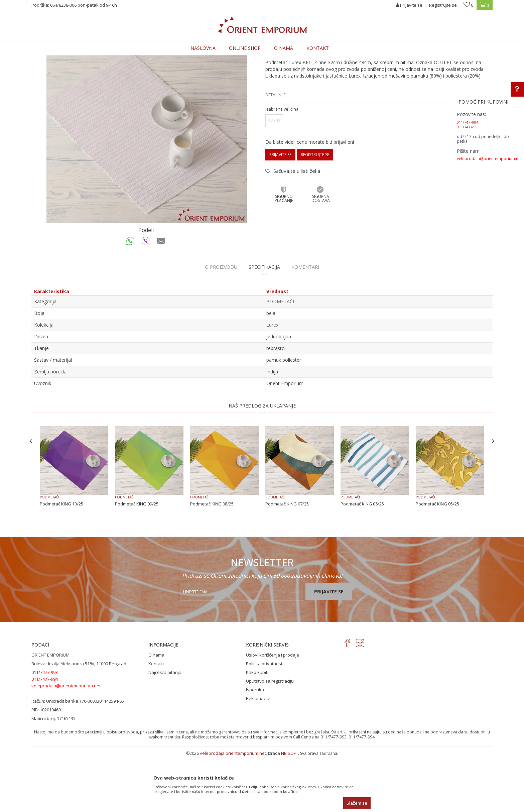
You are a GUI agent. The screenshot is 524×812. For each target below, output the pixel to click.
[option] (147, 178)
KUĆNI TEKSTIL (129, 59)
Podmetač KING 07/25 (287, 559)
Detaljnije (275, 150)
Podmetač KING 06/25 (362, 559)
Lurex (272, 380)
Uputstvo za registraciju (270, 736)
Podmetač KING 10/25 (61, 559)
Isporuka (255, 745)
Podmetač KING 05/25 (437, 559)
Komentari (305, 322)
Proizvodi (102, 59)
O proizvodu (221, 322)
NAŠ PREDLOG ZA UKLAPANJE (262, 461)
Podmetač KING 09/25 (137, 559)
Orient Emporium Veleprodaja (60, 59)
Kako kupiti (257, 727)
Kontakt (156, 719)
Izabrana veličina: (282, 164)
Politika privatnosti (265, 719)
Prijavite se (280, 210)
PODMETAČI (159, 59)
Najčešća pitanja (165, 727)
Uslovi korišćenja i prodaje (273, 710)
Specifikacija (264, 322)
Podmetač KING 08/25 (212, 559)
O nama (156, 710)
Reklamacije (258, 753)
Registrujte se (443, 5)
